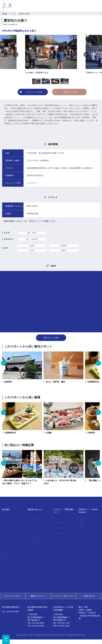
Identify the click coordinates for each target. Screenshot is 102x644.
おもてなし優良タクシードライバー (13, 575)
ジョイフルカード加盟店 (13, 567)
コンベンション (35, 531)
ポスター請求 (34, 569)
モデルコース (9, 536)
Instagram (58, 541)
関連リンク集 (9, 579)
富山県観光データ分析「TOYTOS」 (37, 524)
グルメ (6, 526)
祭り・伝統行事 (32, 239)
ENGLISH (84, 520)
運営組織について (61, 523)
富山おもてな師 (9, 558)
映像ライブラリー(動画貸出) (38, 562)
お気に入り (8, 585)
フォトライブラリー (13, 601)
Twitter (57, 538)
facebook (58, 535)
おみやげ (7, 533)
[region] (51, 9)
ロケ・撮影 (33, 534)
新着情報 (7, 561)
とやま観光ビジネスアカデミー (39, 548)
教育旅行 (32, 538)
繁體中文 (83, 523)
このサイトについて (62, 520)
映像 (5, 549)
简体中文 (83, 526)
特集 (5, 523)
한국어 (83, 530)
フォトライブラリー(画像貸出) (38, 556)
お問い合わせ (60, 529)
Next (86, 55)
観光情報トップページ (12, 517)
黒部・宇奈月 (32, 233)
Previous (16, 55)
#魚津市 (32, 246)
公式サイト (33, 183)
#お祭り (32, 251)
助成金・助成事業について (39, 543)
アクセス (7, 546)
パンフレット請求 (36, 566)
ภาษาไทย (84, 533)
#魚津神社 (64, 246)
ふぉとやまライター (11, 555)
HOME (5, 14)
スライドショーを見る (34, 92)
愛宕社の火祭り (25, 14)
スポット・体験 (9, 529)
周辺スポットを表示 (51, 338)
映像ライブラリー (38, 601)
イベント (13, 14)
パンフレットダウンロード (64, 601)
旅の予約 (7, 542)
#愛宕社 (64, 251)
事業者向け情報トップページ (39, 518)
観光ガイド (8, 570)
